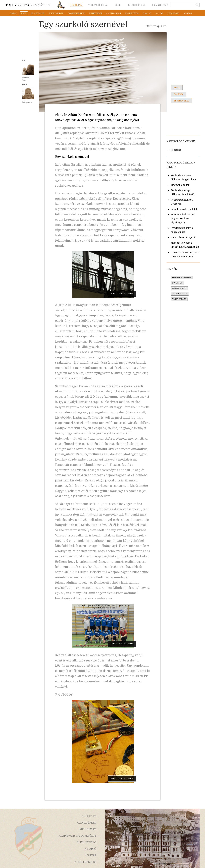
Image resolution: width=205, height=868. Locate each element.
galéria (178, 94)
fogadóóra (173, 13)
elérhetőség (132, 13)
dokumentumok (76, 13)
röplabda (177, 283)
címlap (13, 13)
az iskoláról (37, 13)
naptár (159, 13)
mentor (188, 13)
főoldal (77, 5)
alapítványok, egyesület (78, 836)
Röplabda (176, 150)
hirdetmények (56, 13)
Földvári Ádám (26, 79)
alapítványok (114, 13)
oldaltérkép (87, 823)
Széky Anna (27, 102)
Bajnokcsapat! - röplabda (184, 209)
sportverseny (179, 288)
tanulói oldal (137, 5)
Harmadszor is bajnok (183, 237)
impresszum (87, 829)
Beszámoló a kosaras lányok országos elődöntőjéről (182, 219)
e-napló (147, 13)
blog (24, 13)
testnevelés (181, 101)
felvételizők (160, 5)
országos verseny (182, 278)
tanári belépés (85, 862)
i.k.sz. (118, 5)
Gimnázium (28, 5)
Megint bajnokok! (180, 185)
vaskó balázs (179, 299)
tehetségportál (98, 5)
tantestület (95, 13)
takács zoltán (180, 294)
